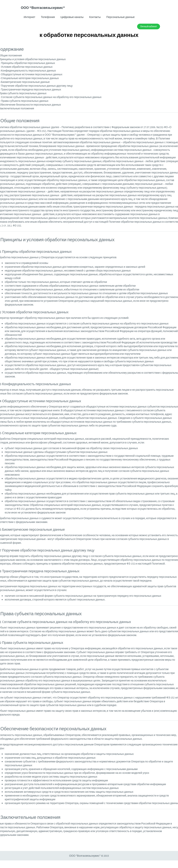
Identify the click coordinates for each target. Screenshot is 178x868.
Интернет (29, 17)
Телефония (48, 17)
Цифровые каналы (72, 17)
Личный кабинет (149, 26)
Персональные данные (121, 17)
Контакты (95, 17)
